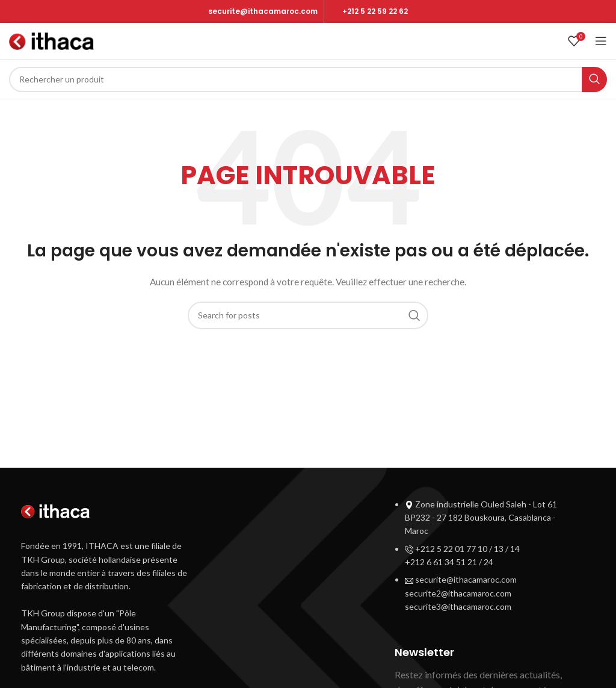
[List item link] (486, 559)
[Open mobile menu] (601, 41)
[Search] (308, 79)
